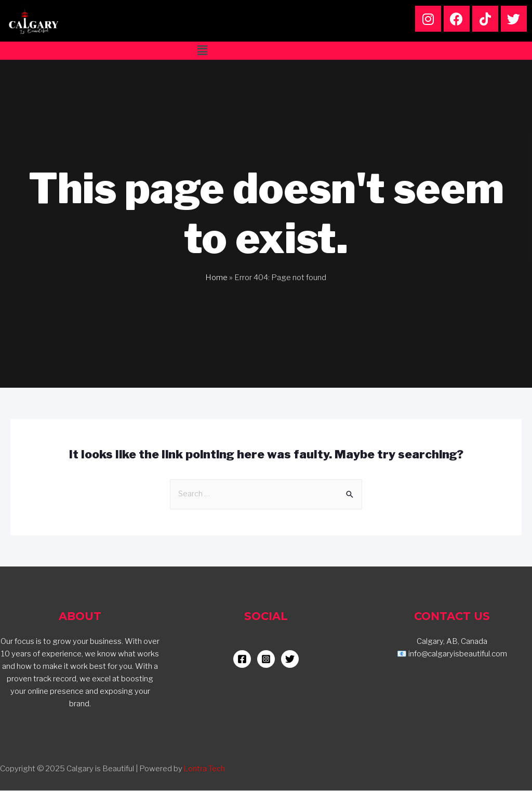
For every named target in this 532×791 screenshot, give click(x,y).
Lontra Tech (205, 769)
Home (217, 278)
